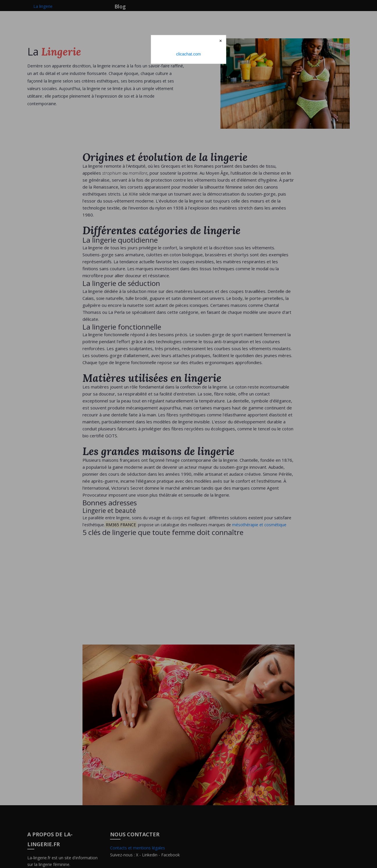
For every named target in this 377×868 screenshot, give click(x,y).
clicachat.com (189, 54)
